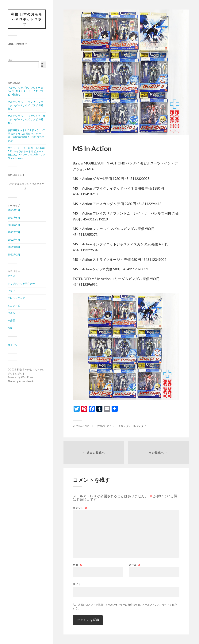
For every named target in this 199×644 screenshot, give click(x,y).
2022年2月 (14, 255)
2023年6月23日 (83, 426)
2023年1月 (14, 225)
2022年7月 (14, 232)
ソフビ (11, 291)
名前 (77, 565)
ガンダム (126, 426)
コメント (80, 508)
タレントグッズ (16, 298)
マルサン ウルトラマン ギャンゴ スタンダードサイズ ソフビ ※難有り (25, 105)
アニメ (11, 276)
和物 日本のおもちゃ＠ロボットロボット (27, 19)
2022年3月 (14, 247)
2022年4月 (14, 240)
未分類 (11, 320)
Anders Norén (27, 381)
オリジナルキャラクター (21, 283)
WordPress (27, 377)
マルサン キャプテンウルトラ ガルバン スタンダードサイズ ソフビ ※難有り (25, 91)
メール (135, 565)
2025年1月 (14, 210)
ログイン (13, 345)
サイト (77, 584)
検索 (10, 60)
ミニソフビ (14, 306)
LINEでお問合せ (17, 44)
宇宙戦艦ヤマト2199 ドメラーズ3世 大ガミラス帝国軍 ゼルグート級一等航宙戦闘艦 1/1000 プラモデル (27, 135)
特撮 (10, 328)
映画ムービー (15, 313)
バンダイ (141, 426)
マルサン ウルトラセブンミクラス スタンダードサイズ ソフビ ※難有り (26, 119)
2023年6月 (14, 218)
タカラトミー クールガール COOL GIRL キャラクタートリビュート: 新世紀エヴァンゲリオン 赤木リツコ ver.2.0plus (26, 153)
